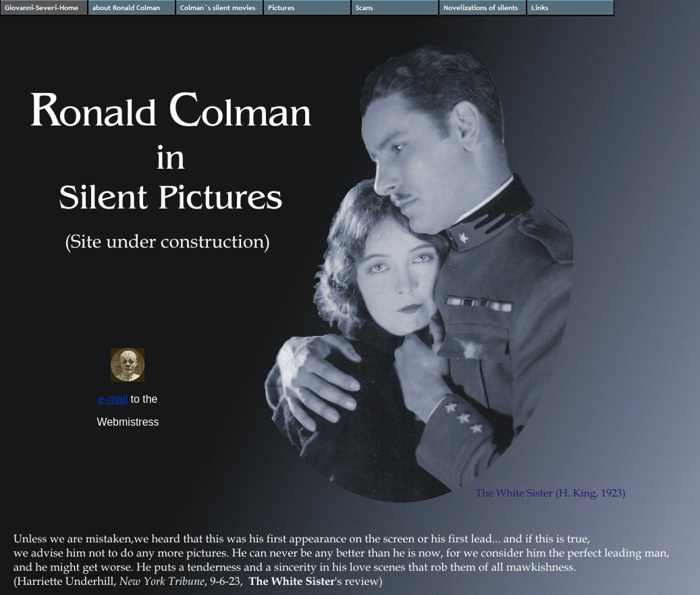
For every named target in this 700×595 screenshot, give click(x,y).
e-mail (113, 399)
